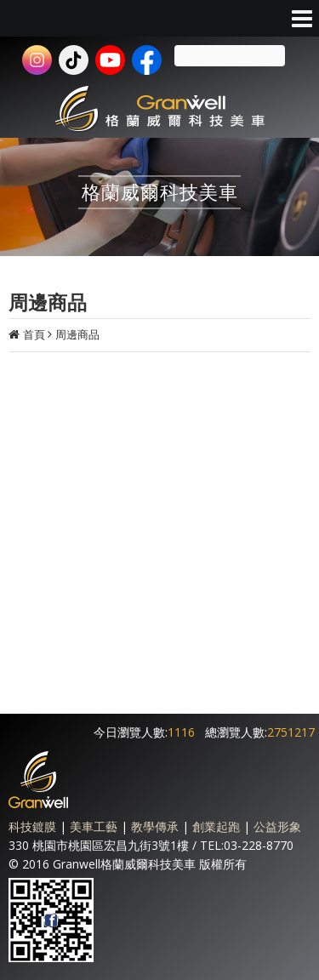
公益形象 (277, 826)
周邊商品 (77, 334)
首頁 (34, 334)
